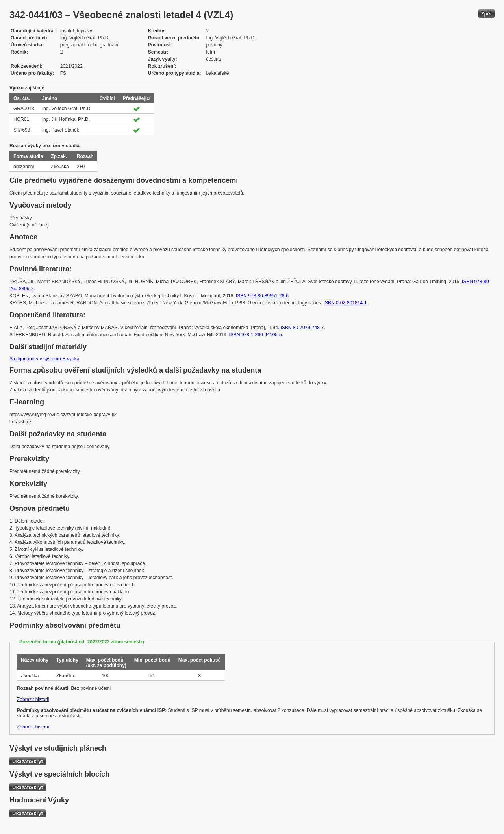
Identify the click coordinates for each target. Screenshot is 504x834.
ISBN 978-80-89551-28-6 (262, 296)
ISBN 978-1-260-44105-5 (256, 335)
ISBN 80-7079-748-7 (302, 328)
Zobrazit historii (33, 699)
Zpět (486, 14)
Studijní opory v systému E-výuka (44, 359)
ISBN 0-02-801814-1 (345, 303)
